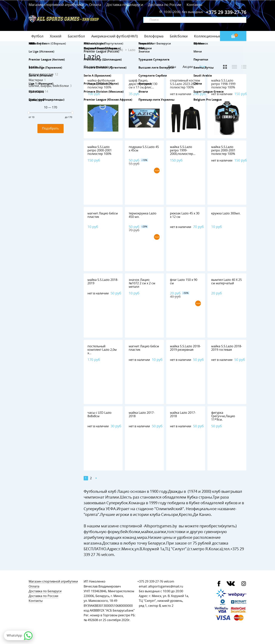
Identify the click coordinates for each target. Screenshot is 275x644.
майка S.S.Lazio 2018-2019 (103, 282)
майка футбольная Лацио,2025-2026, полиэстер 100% (101, 84)
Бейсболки (179, 36)
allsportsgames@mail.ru (166, 586)
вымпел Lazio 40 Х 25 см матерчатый (226, 282)
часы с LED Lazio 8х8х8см (99, 414)
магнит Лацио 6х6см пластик (103, 215)
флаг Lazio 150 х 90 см (184, 282)
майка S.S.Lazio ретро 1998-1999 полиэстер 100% (223, 84)
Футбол (37, 36)
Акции (188, 67)
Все (202, 67)
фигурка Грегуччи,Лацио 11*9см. (223, 416)
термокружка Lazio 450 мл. (143, 215)
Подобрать (51, 128)
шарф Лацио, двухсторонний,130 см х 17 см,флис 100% (143, 86)
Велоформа (154, 36)
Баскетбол (76, 36)
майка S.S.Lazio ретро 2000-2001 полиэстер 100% (100, 150)
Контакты (194, 5)
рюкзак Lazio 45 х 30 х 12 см (185, 215)
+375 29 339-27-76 (150, 581)
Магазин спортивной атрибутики (57, 5)
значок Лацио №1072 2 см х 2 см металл (142, 283)
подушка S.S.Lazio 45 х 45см (144, 149)
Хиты (172, 67)
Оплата (95, 5)
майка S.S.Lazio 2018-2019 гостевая (227, 348)
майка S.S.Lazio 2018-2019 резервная (185, 348)
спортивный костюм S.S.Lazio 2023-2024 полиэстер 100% (185, 84)
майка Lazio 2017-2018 (142, 414)
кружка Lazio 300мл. (226, 213)
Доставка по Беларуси (125, 5)
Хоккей (56, 36)
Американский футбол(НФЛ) (114, 36)
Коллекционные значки (214, 36)
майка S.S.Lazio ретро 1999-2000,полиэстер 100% (182, 152)
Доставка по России (165, 5)
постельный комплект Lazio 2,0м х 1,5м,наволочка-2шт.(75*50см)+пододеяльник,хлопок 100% (112, 355)
